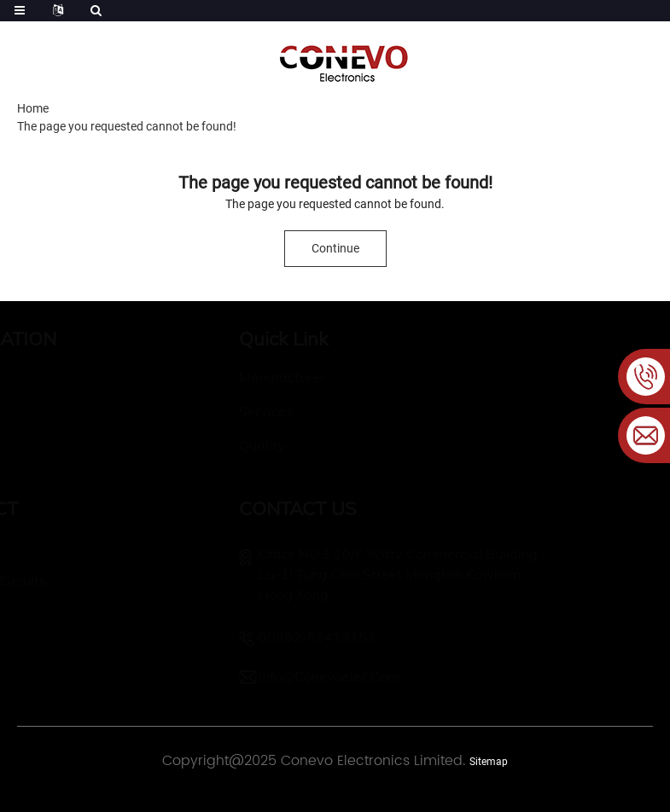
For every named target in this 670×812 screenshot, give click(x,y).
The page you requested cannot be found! (127, 126)
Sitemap (489, 762)
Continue (335, 248)
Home (33, 108)
